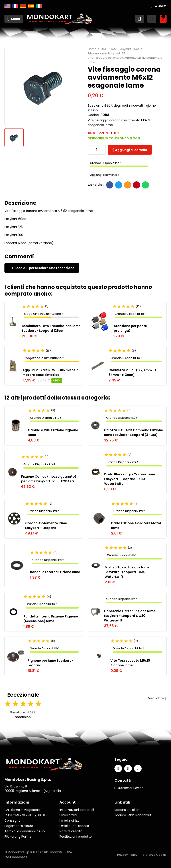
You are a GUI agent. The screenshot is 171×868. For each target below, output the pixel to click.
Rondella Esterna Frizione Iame (55, 572)
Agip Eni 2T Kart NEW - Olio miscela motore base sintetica (51, 372)
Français (15, 6)
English (7, 6)
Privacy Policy (127, 855)
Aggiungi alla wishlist (103, 175)
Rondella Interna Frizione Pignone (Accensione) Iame (51, 619)
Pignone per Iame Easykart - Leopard (51, 663)
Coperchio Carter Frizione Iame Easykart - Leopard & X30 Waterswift (130, 616)
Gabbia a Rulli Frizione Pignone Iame (53, 432)
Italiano (39, 6)
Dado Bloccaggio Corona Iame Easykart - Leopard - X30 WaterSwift (130, 479)
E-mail (128, 185)
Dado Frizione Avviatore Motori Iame (137, 525)
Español (31, 6)
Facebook (110, 185)
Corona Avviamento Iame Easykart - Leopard (46, 525)
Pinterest (137, 185)
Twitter (119, 185)
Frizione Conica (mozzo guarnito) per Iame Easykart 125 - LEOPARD (49, 479)
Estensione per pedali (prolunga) (130, 328)
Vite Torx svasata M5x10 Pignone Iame (130, 663)
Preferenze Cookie (153, 855)
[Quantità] (97, 150)
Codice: (94, 115)
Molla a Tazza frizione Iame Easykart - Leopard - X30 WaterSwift (127, 572)
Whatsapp (146, 185)
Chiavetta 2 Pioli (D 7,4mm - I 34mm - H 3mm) (132, 372)
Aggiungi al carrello (131, 150)
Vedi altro (157, 698)
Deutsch (23, 6)
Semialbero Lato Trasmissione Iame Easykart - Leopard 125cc (51, 328)
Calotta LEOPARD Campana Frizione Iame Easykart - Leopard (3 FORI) (133, 432)
